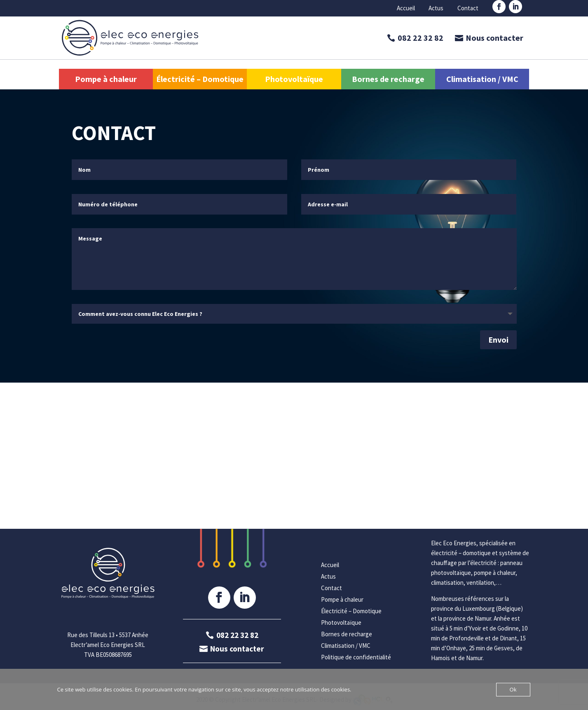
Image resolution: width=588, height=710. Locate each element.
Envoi (498, 340)
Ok (513, 689)
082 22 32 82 (421, 38)
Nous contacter (494, 38)
